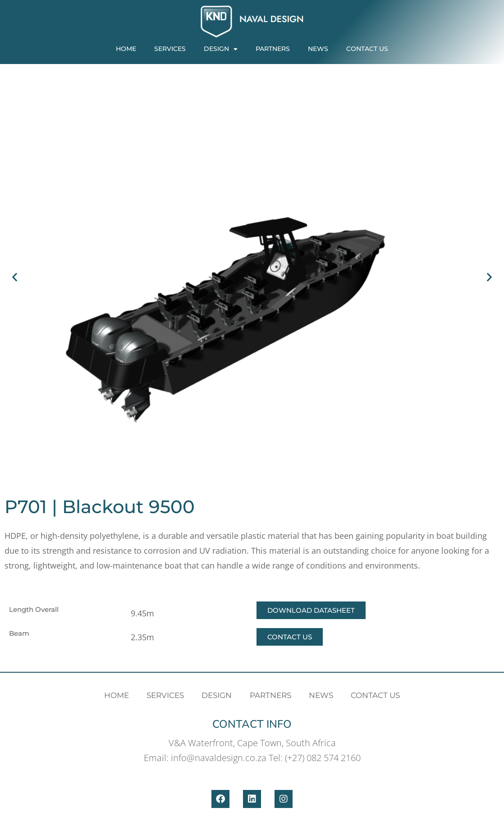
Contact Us (367, 49)
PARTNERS (273, 49)
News (318, 49)
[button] (15, 277)
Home (126, 49)
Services (170, 49)
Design (221, 49)
